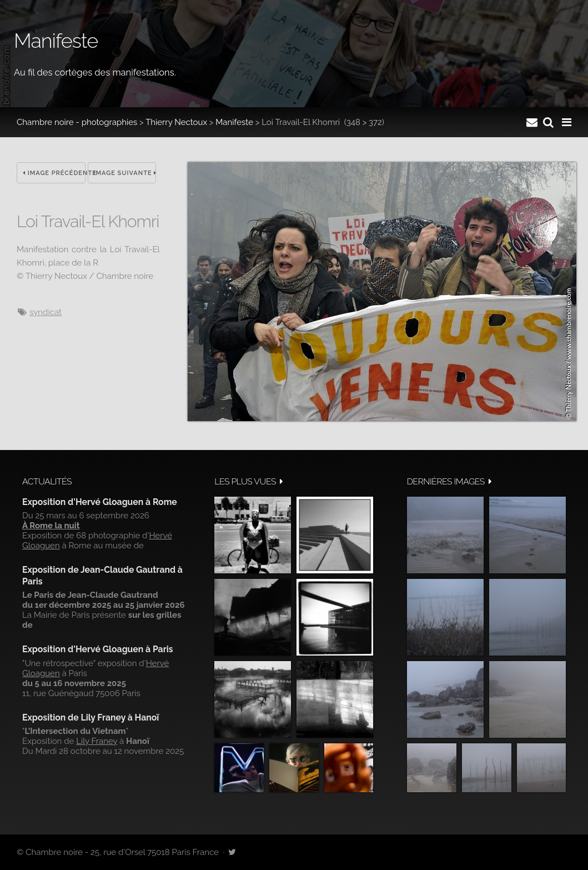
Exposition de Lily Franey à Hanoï (91, 717)
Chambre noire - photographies (77, 122)
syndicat (46, 312)
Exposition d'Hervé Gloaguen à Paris (98, 649)
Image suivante (125, 173)
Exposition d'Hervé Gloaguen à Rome (100, 502)
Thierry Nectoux (176, 122)
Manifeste (234, 122)
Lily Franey (97, 741)
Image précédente (54, 173)
